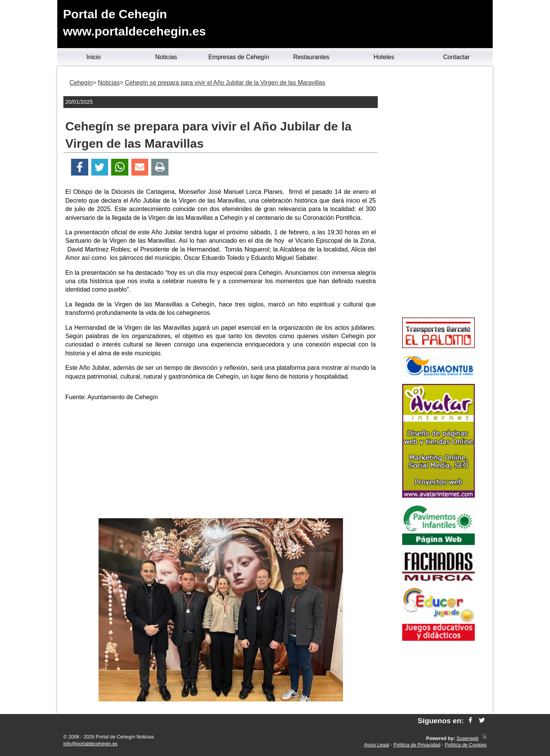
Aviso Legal (377, 745)
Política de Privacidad (417, 745)
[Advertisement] (221, 461)
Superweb (467, 738)
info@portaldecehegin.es (91, 744)
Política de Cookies (466, 745)
